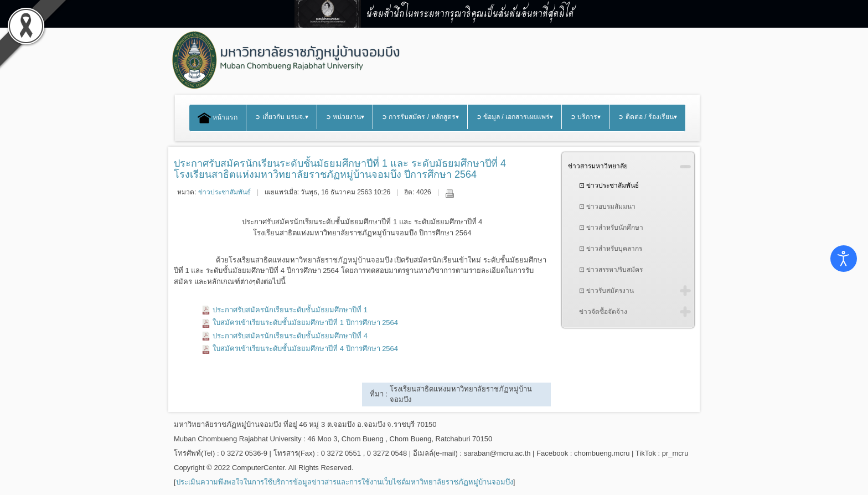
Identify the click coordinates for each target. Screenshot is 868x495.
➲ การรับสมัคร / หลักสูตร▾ (420, 117)
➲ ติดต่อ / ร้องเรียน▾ (647, 117)
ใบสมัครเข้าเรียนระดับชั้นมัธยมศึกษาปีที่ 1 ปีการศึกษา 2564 (305, 323)
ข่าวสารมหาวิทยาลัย (598, 166)
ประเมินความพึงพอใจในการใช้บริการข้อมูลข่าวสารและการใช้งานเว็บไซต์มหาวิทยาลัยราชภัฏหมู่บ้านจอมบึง (345, 482)
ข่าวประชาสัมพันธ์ (224, 192)
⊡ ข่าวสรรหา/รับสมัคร (611, 270)
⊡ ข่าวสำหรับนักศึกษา (611, 228)
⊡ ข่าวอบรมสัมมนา (607, 207)
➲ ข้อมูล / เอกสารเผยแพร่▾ (515, 117)
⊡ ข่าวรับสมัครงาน (606, 291)
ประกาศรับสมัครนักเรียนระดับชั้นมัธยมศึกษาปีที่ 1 (290, 310)
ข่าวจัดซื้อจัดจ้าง (603, 312)
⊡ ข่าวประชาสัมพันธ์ (609, 185)
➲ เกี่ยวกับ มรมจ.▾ (281, 117)
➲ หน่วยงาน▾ (345, 117)
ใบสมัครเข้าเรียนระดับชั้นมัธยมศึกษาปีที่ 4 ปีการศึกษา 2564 (305, 349)
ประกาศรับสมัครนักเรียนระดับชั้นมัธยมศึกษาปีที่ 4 (290, 336)
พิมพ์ (449, 193)
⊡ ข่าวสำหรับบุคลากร (611, 249)
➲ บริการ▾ (585, 117)
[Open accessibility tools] (844, 259)
